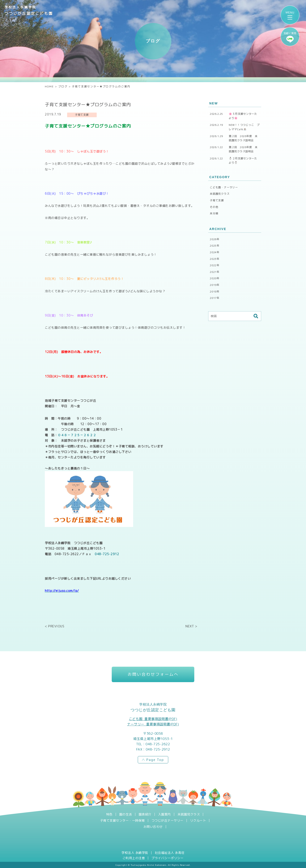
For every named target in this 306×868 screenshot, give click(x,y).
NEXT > (191, 626)
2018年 (215, 292)
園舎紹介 (145, 814)
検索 (256, 316)
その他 (214, 207)
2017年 (215, 298)
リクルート (198, 821)
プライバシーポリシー (167, 858)
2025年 (215, 246)
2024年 (215, 252)
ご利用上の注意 (134, 858)
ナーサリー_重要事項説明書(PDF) (153, 724)
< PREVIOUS (55, 626)
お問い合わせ (153, 827)
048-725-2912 (107, 554)
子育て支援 (217, 200)
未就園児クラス (220, 194)
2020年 (215, 278)
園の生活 (126, 814)
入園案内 (164, 814)
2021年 (215, 272)
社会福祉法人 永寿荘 (170, 853)
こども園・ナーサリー (224, 187)
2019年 (215, 285)
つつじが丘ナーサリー (167, 821)
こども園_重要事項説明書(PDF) (153, 719)
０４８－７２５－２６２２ (77, 435)
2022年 (215, 265)
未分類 (214, 213)
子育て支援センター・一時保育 (122, 821)
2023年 (215, 259)
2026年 (215, 239)
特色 (109, 814)
